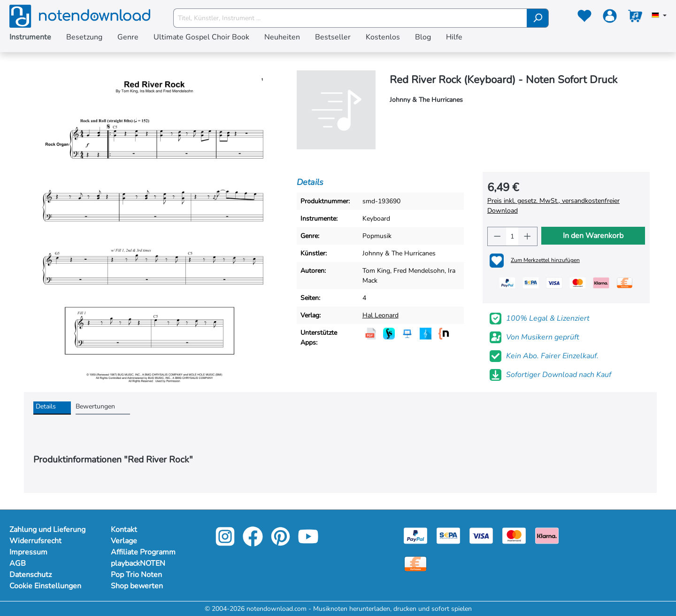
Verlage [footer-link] (124, 541)
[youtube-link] (308, 543)
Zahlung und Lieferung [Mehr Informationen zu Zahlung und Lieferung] (47, 530)
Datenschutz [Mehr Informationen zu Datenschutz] (31, 575)
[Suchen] (538, 18)
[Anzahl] (512, 236)
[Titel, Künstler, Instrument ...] (350, 18)
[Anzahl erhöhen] (528, 236)
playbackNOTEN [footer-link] (138, 563)
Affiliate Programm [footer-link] (143, 552)
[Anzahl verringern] (497, 236)
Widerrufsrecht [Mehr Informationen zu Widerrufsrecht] (35, 541)
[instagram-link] (226, 543)
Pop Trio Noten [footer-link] (136, 575)
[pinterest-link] (281, 543)
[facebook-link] (254, 543)
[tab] (52, 408)
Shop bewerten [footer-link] (137, 586)
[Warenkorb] (635, 18)
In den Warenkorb (593, 236)
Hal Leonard (380, 315)
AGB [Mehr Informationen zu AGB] (18, 563)
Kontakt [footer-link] (124, 530)
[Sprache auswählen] (659, 16)
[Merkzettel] (584, 18)
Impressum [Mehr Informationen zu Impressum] (28, 552)
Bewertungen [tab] (95, 406)
